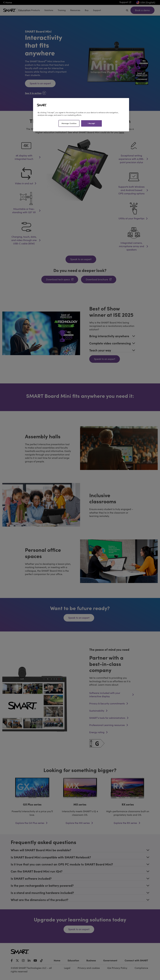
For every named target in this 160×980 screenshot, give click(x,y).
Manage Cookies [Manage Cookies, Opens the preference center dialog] (69, 123)
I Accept (91, 123)
